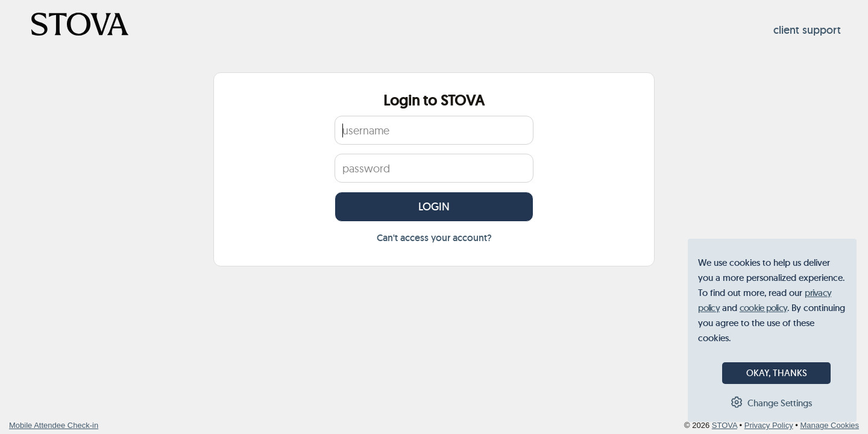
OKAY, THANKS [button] (777, 373)
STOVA (725, 425)
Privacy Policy (769, 425)
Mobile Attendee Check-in (54, 425)
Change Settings (780, 403)
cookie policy (763, 308)
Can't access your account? (434, 238)
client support (807, 30)
